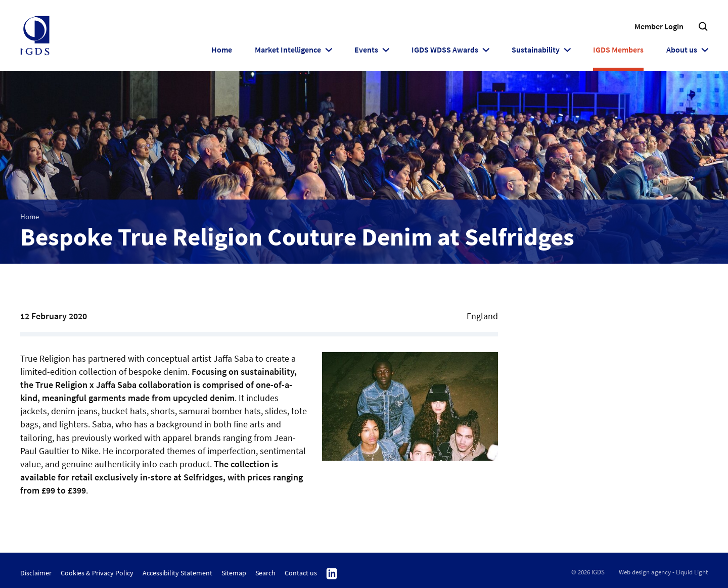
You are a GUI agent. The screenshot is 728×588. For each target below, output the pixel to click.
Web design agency (645, 572)
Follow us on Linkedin (332, 574)
